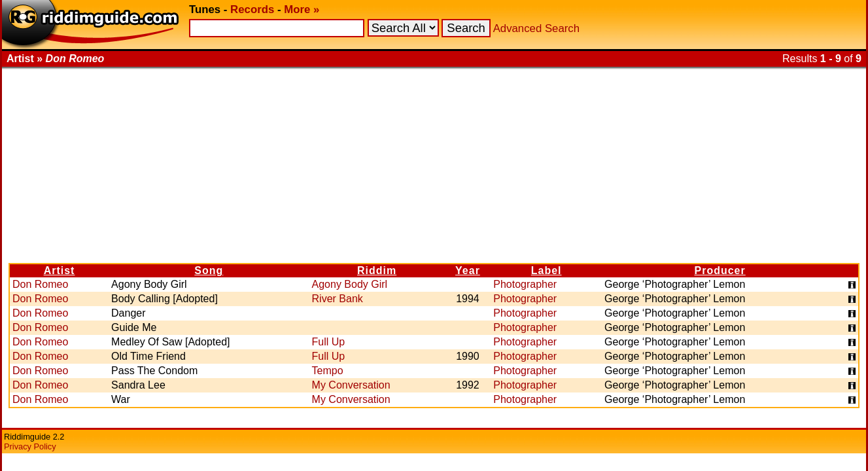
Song (209, 270)
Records (252, 9)
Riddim (377, 270)
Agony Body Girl (350, 284)
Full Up (329, 342)
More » (302, 9)
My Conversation (351, 385)
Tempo (328, 371)
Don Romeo (40, 284)
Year (468, 270)
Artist (60, 270)
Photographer (525, 284)
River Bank (338, 299)
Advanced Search (536, 28)
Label (547, 270)
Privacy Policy (30, 446)
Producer (720, 270)
